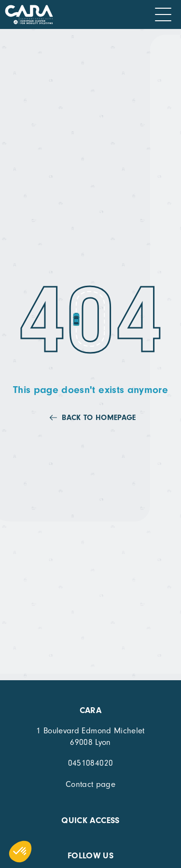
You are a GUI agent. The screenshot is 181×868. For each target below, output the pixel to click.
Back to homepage (99, 418)
